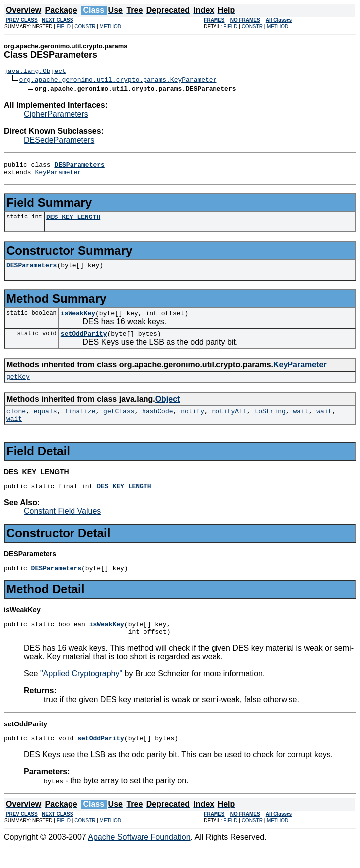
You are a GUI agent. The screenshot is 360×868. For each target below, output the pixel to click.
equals (45, 424)
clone (16, 424)
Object (168, 411)
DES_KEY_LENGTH (73, 222)
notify (192, 424)
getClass (119, 424)
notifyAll (229, 424)
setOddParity (84, 344)
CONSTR (85, 27)
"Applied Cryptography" (81, 694)
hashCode (157, 424)
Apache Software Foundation (139, 859)
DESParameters (32, 272)
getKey (18, 388)
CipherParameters (56, 115)
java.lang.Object (35, 72)
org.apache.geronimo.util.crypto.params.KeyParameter (118, 81)
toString (270, 424)
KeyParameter (58, 176)
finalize (80, 424)
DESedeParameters (59, 141)
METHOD (110, 27)
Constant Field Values (62, 528)
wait (301, 424)
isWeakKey (78, 322)
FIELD (64, 27)
